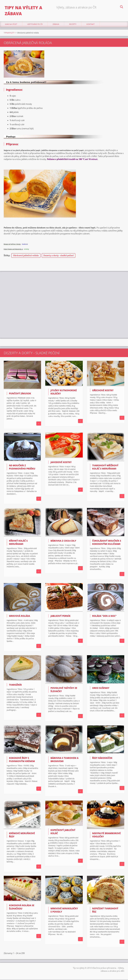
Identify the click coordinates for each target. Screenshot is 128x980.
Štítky (7, 256)
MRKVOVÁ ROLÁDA (19, 617)
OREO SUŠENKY (101, 689)
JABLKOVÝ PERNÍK (60, 617)
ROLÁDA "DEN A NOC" (104, 617)
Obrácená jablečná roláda (26, 256)
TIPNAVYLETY (9, 33)
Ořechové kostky (103, 391)
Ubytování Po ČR (35, 25)
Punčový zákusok (20, 394)
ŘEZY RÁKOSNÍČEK (102, 759)
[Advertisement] (64, 292)
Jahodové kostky (61, 463)
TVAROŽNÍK (15, 685)
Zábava (56, 25)
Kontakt (90, 25)
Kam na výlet (11, 25)
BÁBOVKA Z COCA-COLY (63, 541)
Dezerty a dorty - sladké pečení (59, 256)
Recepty (73, 25)
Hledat (122, 7)
